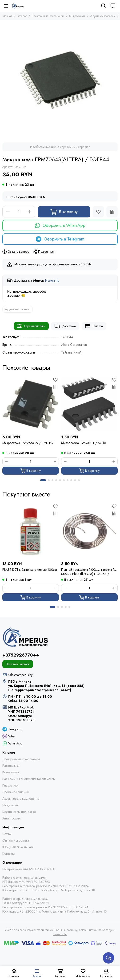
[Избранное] (98, 212)
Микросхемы (77, 16)
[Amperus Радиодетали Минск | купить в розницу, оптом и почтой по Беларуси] (18, 6)
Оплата (94, 326)
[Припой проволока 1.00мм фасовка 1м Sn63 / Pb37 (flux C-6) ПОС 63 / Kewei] (89, 531)
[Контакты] (113, 6)
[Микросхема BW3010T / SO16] (89, 404)
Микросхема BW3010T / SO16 (84, 443)
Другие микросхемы (103, 16)
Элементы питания (16, 792)
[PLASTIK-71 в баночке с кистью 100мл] (31, 531)
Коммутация (11, 772)
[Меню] (6, 6)
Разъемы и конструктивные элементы (29, 779)
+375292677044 (21, 655)
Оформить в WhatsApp (60, 225)
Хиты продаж (12, 818)
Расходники (11, 766)
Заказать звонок (18, 664)
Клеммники (10, 785)
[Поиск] (104, 6)
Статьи (7, 834)
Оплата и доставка (16, 840)
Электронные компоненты (48, 16)
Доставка (65, 326)
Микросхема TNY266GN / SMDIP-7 (28, 443)
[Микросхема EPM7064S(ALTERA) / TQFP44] (60, 80)
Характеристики (31, 326)
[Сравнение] (112, 212)
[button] (43, 480)
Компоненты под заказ (19, 812)
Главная (7, 16)
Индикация (10, 805)
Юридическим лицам (18, 847)
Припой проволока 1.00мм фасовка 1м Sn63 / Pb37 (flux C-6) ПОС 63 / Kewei (89, 572)
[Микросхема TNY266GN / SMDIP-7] (31, 404)
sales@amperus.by (20, 675)
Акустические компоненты (21, 799)
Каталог (22, 16)
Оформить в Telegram (60, 239)
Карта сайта (60, 934)
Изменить (52, 281)
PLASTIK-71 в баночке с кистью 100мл (30, 570)
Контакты (9, 854)
